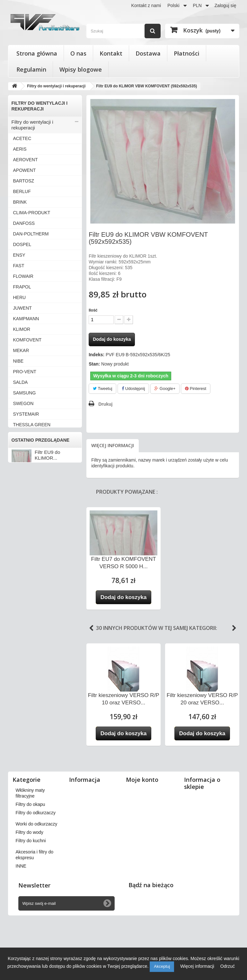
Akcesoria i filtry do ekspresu (32, 662)
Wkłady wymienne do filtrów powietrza (41, 582)
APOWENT (25, 170)
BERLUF (22, 191)
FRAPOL (22, 287)
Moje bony (140, 838)
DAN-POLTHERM (31, 234)
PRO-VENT (25, 372)
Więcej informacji (113, 445)
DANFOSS (24, 223)
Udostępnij (133, 388)
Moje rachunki (143, 807)
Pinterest (196, 388)
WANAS (21, 531)
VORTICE (23, 509)
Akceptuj (162, 966)
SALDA (21, 382)
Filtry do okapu (27, 606)
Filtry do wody (26, 637)
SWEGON (23, 403)
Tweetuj (102, 388)
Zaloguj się (225, 5)
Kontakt (111, 53)
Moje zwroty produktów (152, 799)
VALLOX (22, 446)
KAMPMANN (26, 319)
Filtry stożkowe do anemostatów (31, 565)
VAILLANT (24, 435)
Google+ (165, 388)
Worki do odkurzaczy (34, 627)
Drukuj (105, 404)
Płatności (187, 53)
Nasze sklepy (86, 790)
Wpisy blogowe (81, 69)
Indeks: (97, 355)
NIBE (18, 361)
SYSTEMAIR (26, 414)
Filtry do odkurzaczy (33, 616)
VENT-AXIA (25, 478)
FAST (19, 266)
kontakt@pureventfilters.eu (212, 881)
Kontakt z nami (146, 5)
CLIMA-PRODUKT (32, 213)
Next (234, 628)
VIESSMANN (26, 499)
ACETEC (22, 138)
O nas (78, 53)
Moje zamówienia (146, 790)
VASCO (21, 456)
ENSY (19, 255)
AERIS (20, 149)
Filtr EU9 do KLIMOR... (47, 716)
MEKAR (21, 350)
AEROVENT (26, 160)
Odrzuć (228, 966)
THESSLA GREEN (32, 425)
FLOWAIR (23, 276)
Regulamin (31, 69)
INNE (18, 552)
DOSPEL (22, 244)
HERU (20, 297)
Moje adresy (141, 815)
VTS (18, 520)
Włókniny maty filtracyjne (38, 595)
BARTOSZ (24, 181)
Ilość (93, 310)
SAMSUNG (25, 393)
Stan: (94, 364)
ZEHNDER (24, 541)
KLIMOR (22, 329)
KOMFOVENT (27, 340)
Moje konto (142, 780)
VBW (18, 467)
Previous (91, 628)
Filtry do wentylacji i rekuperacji (32, 125)
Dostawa (148, 53)
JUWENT (22, 308)
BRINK (20, 202)
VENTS (21, 488)
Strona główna (37, 53)
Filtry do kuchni (28, 648)
